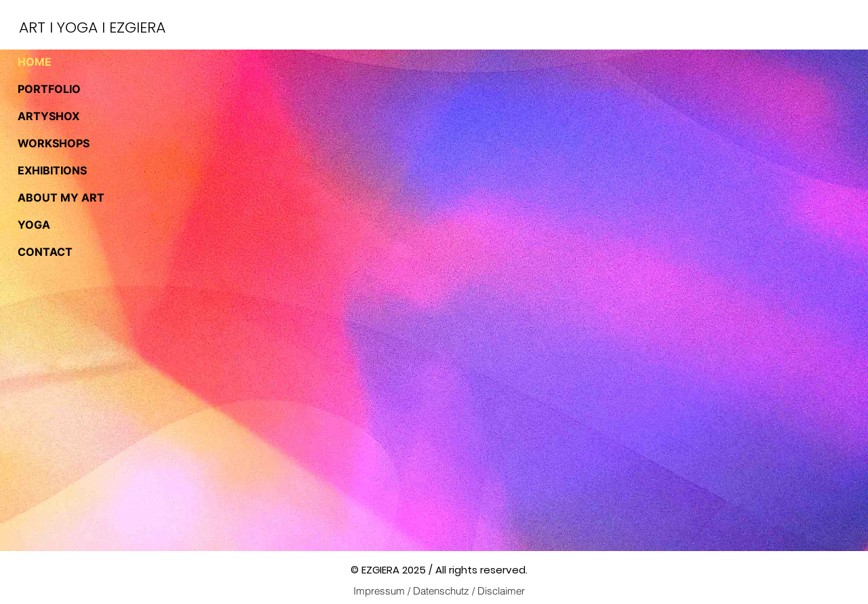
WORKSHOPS (54, 143)
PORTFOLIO (49, 89)
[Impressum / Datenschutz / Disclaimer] (439, 590)
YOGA (34, 225)
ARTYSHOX (48, 116)
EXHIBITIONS (52, 170)
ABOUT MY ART (61, 197)
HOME (35, 62)
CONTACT (45, 252)
